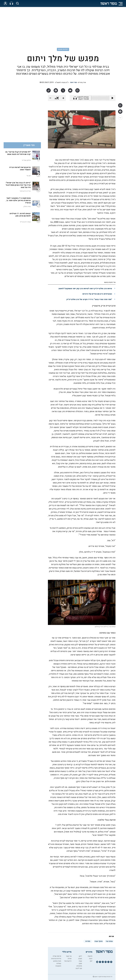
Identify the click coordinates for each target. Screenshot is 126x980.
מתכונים (79, 966)
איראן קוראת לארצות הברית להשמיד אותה (20, 168)
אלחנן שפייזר (26, 160)
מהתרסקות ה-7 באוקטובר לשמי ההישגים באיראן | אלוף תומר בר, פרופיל (18, 200)
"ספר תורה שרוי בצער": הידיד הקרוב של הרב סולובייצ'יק (89, 299)
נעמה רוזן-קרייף (25, 222)
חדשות (90, 956)
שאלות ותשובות (58, 965)
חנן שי (29, 176)
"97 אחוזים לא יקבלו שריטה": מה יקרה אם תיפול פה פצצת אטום (18, 153)
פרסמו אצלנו (57, 956)
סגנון (80, 963)
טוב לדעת (79, 968)
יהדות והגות (63, 49)
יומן (91, 961)
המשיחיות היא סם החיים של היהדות (97, 294)
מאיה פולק (27, 206)
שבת (80, 961)
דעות (91, 959)
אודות (70, 959)
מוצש (80, 959)
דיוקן (80, 956)
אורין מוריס (82, 82)
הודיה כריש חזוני (25, 191)
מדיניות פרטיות (56, 959)
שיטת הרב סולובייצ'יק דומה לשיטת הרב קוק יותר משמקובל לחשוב (85, 289)
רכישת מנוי (68, 961)
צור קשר (69, 956)
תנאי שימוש (57, 961)
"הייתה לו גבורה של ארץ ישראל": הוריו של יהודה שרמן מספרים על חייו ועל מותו (18, 185)
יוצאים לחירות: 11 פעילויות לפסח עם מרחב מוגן (20, 215)
